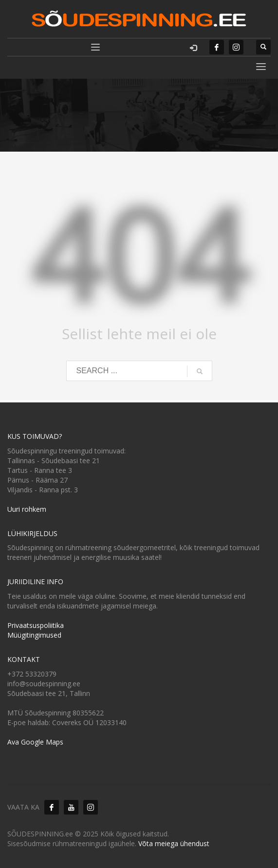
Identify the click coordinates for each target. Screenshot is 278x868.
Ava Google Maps (35, 742)
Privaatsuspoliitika (36, 625)
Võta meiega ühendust (174, 843)
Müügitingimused (34, 635)
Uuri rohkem (27, 509)
